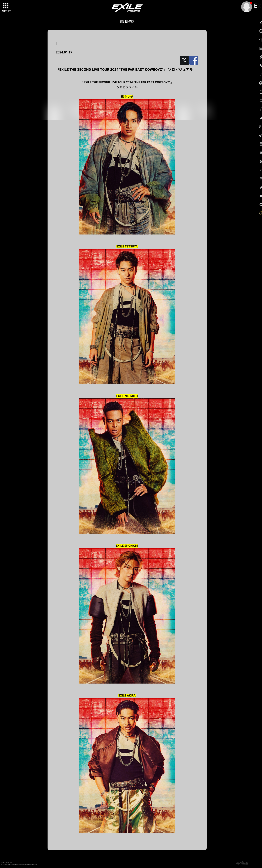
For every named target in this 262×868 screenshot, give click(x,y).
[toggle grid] (6, 6)
